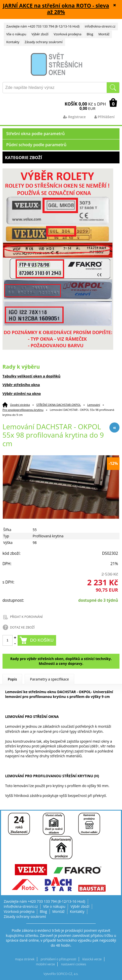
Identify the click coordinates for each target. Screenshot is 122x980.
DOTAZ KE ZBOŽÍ (22, 627)
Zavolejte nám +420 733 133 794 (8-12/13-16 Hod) (43, 26)
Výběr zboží (40, 34)
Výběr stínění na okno (22, 394)
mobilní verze (46, 964)
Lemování (94, 405)
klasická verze (92, 959)
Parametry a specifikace (49, 679)
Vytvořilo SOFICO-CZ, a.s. (61, 974)
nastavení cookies (74, 964)
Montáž (104, 34)
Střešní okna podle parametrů (36, 134)
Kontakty (13, 42)
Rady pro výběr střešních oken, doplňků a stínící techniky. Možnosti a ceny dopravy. (61, 661)
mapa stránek (25, 959)
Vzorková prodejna (67, 34)
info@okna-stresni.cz (100, 26)
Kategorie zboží (61, 157)
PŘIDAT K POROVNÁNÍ (26, 617)
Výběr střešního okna (21, 385)
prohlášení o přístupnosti (58, 959)
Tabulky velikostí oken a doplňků (32, 376)
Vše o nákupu (16, 34)
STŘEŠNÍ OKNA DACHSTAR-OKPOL (58, 405)
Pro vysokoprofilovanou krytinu (23, 410)
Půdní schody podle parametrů (36, 145)
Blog (90, 34)
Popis (12, 679)
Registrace (74, 117)
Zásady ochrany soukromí (44, 42)
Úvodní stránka (20, 405)
